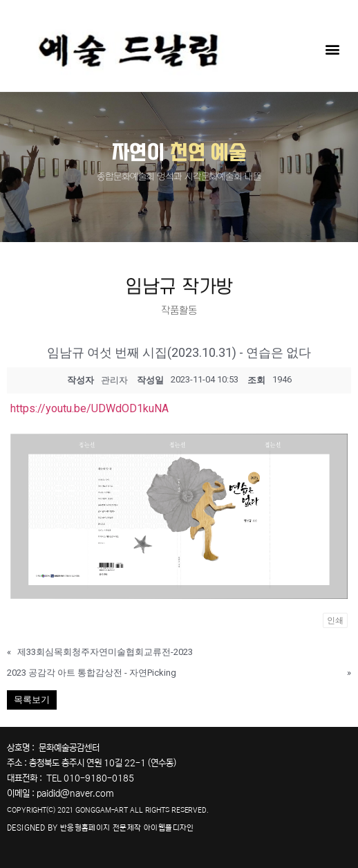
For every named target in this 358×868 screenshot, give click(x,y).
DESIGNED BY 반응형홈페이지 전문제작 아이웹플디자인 (101, 828)
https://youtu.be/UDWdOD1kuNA (89, 408)
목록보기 (32, 700)
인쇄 (335, 620)
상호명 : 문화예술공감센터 (53, 748)
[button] (333, 49)
